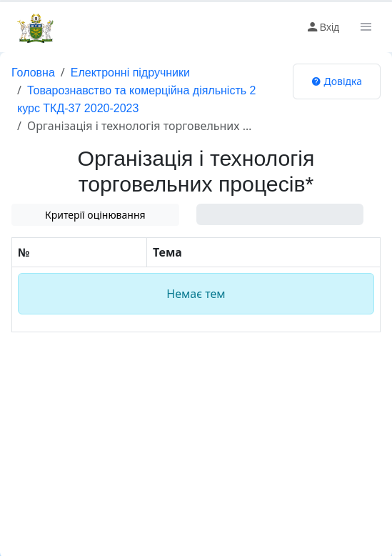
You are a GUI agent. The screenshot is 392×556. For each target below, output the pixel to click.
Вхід (322, 27)
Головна (33, 73)
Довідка (337, 81)
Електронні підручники (130, 73)
